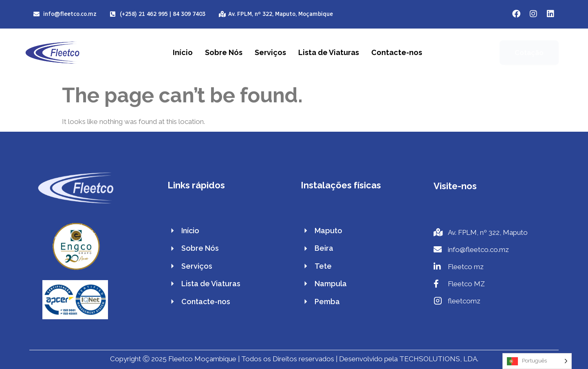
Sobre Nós (224, 52)
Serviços (270, 52)
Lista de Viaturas (329, 52)
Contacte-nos (397, 52)
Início (183, 52)
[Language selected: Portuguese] (537, 361)
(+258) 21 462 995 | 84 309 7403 (163, 14)
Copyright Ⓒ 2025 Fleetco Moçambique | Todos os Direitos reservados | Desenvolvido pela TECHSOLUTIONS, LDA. (294, 359)
